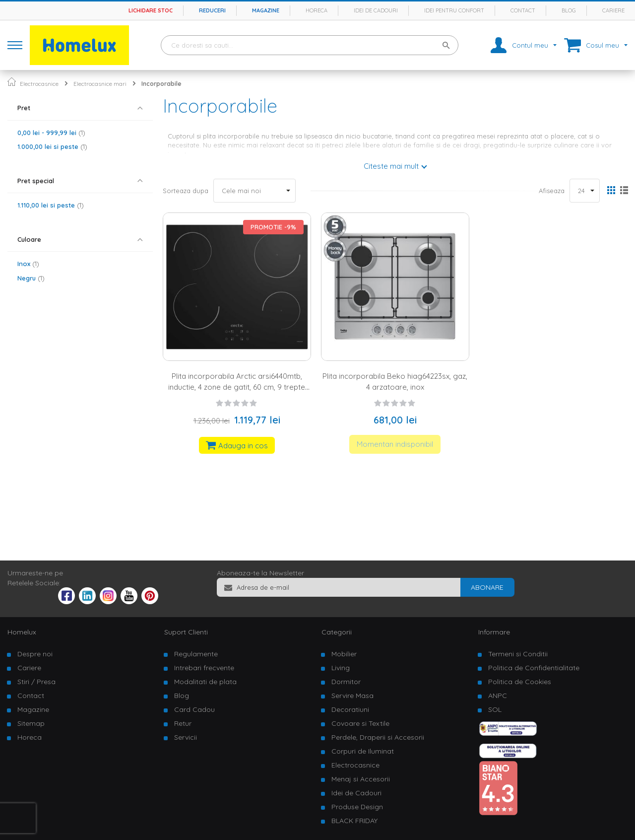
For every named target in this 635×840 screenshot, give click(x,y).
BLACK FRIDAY (354, 821)
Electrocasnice (39, 84)
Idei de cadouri (376, 10)
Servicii (186, 737)
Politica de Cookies (520, 682)
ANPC (498, 696)
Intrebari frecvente (204, 668)
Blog (569, 10)
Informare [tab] (494, 632)
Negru (31, 278)
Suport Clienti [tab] (186, 632)
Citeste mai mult (391, 166)
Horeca (317, 10)
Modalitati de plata (205, 682)
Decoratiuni (350, 709)
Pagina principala (12, 82)
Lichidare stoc (151, 10)
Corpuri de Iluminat (363, 751)
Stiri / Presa (36, 682)
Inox (28, 264)
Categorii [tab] (337, 632)
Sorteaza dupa (186, 191)
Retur (183, 723)
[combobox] (310, 45)
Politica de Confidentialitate (534, 668)
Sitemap (31, 723)
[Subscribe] (487, 587)
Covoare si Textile (360, 723)
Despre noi (35, 654)
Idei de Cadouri (356, 793)
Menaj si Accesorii (361, 779)
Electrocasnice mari (100, 84)
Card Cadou (194, 709)
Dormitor (346, 682)
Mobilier (344, 654)
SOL (495, 709)
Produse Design (357, 807)
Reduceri (212, 10)
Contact (523, 10)
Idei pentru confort (454, 10)
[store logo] (79, 45)
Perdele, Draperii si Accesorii (378, 737)
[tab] (80, 108)
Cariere (613, 10)
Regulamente (196, 654)
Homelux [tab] (22, 632)
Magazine (266, 10)
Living (341, 668)
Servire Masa (352, 696)
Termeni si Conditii (518, 654)
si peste (52, 146)
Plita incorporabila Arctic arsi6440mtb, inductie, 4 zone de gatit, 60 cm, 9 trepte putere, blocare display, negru (237, 387)
